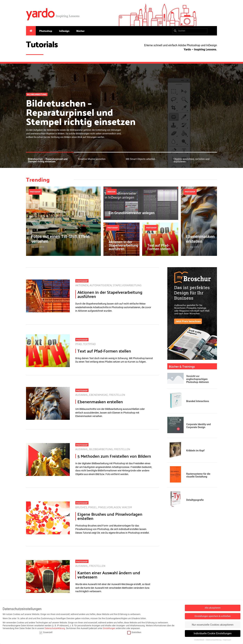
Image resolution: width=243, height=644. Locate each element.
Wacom (127, 507)
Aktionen (82, 285)
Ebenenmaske (99, 395)
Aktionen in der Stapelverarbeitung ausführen (123, 245)
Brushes (81, 507)
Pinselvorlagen (109, 507)
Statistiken (134, 632)
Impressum (227, 640)
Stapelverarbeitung (127, 285)
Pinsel (93, 507)
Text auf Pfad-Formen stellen (159, 247)
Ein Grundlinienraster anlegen (132, 213)
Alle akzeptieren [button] (213, 608)
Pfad (79, 344)
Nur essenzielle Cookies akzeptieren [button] (213, 625)
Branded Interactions (198, 401)
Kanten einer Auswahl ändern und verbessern (109, 575)
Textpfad (89, 344)
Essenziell (46, 632)
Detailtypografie (195, 500)
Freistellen (117, 395)
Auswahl (82, 395)
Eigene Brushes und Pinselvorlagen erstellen (110, 516)
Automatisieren (101, 285)
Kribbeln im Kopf (195, 451)
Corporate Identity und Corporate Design (198, 426)
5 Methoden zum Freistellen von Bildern (114, 456)
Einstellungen (109, 628)
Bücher (80, 31)
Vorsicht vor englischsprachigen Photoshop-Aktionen (198, 379)
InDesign (64, 31)
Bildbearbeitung (37, 94)
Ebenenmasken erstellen (200, 239)
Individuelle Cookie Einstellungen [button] (213, 633)
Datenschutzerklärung (55, 628)
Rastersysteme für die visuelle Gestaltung (198, 475)
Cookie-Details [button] (199, 640)
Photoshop (46, 31)
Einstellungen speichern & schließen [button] (213, 616)
